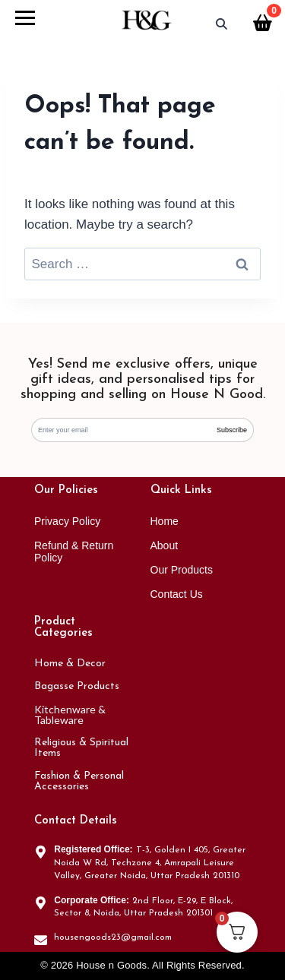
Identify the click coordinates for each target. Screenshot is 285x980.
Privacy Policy (67, 521)
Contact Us (177, 594)
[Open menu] (25, 20)
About (165, 545)
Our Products (182, 570)
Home (165, 521)
